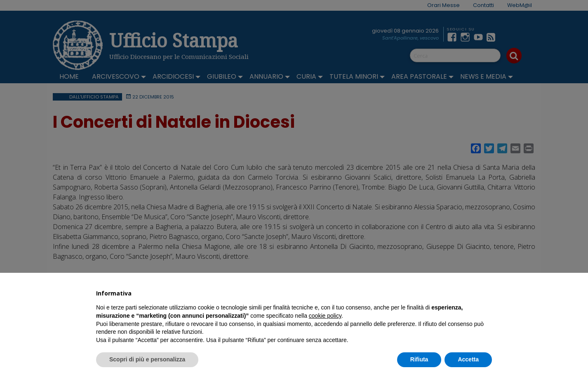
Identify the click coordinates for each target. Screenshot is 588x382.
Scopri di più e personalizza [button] (147, 359)
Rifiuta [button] (419, 359)
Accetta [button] (468, 359)
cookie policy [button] (325, 316)
